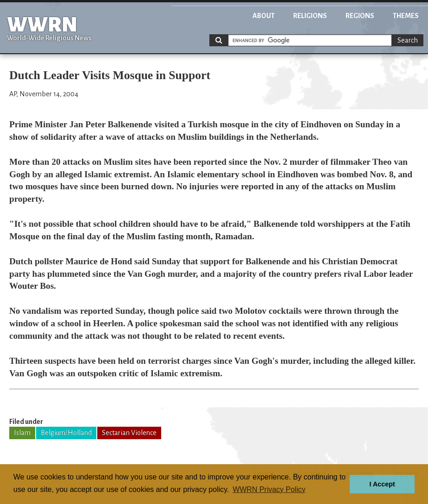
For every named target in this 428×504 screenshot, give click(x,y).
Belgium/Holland (66, 433)
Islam (22, 433)
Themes (406, 16)
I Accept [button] (382, 484)
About (264, 16)
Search (408, 40)
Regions (360, 16)
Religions (310, 16)
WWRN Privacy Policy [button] (269, 489)
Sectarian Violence (129, 433)
